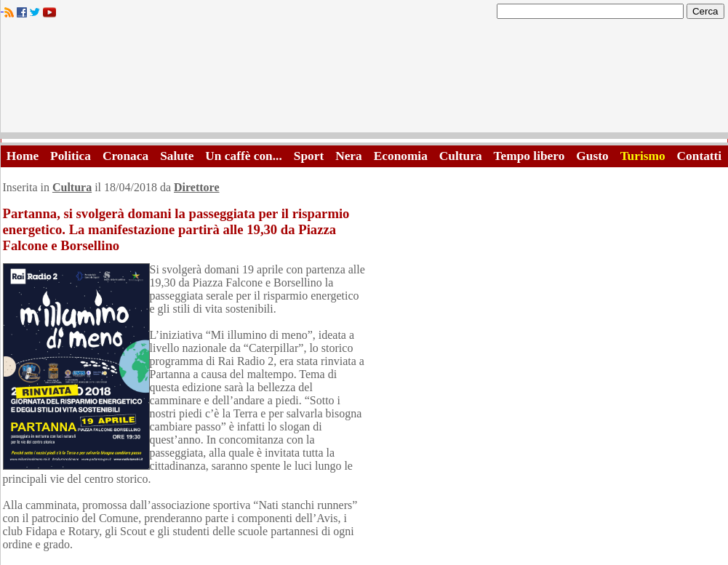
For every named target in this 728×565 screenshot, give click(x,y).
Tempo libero (529, 156)
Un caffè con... (243, 156)
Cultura (461, 156)
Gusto (592, 156)
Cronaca (125, 156)
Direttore (196, 187)
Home (23, 156)
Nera (349, 156)
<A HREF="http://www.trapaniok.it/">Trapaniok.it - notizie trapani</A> (364, 80)
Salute (177, 156)
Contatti (700, 156)
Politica (71, 156)
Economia (401, 156)
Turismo (643, 156)
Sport (309, 156)
